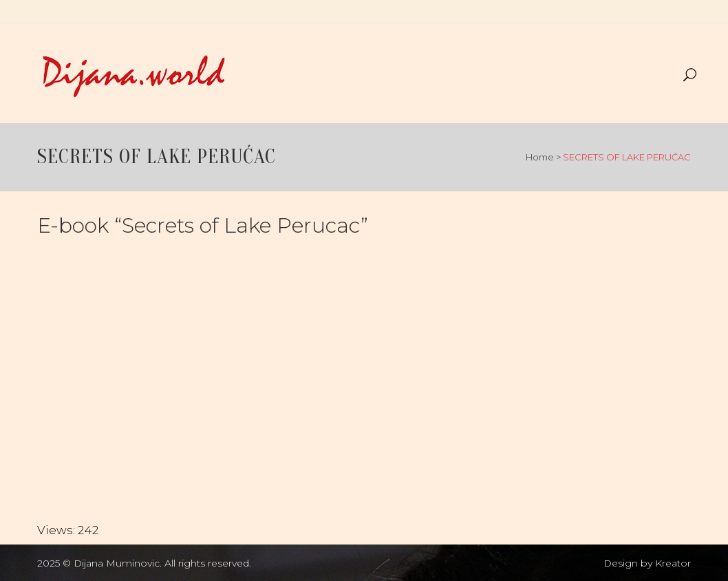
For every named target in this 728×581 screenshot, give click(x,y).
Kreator (673, 563)
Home (540, 157)
